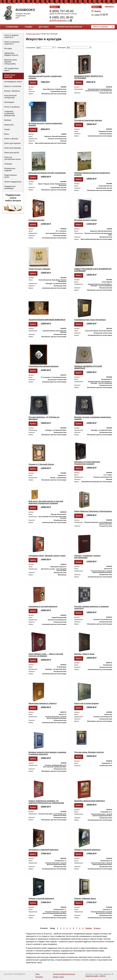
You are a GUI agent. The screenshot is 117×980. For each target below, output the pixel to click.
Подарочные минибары (10, 187)
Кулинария (9, 102)
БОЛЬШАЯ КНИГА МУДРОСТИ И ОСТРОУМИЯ (89, 77)
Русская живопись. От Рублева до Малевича (44, 418)
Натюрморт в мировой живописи (43, 850)
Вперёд (89, 928)
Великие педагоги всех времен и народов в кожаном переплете (47, 753)
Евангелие (9, 125)
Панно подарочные (13, 182)
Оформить (109, 7)
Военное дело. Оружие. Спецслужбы (11, 62)
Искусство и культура (10, 76)
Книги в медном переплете (11, 36)
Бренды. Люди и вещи (84, 654)
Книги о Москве (11, 139)
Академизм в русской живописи (43, 606)
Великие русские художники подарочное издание (93, 418)
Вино (7, 134)
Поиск (37, 974)
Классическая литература (11, 97)
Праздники (39, 977)
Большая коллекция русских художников (47, 173)
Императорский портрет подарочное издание (45, 77)
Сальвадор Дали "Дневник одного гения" (47, 556)
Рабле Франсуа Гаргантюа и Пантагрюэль (93, 511)
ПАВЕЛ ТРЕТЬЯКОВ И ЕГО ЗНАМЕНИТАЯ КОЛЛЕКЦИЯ (93, 270)
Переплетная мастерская (69, 27)
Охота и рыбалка (12, 107)
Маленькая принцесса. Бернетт (43, 703)
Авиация (8, 164)
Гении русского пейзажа (39, 269)
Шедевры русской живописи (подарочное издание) (87, 463)
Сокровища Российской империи (44, 366)
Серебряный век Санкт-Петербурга (90, 320)
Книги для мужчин (12, 143)
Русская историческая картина (88, 120)
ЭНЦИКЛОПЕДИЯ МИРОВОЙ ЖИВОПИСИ (47, 320)
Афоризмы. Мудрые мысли (11, 54)
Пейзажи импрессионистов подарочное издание (92, 174)
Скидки (28, 27)
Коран (7, 129)
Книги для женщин (13, 148)
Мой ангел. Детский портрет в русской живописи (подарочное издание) (46, 502)
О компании (12, 27)
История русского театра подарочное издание (45, 124)
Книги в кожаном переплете (12, 43)
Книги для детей (12, 153)
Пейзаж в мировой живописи (87, 850)
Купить (33, 83)
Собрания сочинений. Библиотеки (10, 113)
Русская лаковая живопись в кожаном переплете (91, 607)
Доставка (44, 27)
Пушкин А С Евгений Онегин (41, 464)
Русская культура (36, 220)
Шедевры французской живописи (90, 801)
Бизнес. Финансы (12, 91)
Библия (8, 120)
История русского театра (85, 220)
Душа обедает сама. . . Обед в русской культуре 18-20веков (46, 655)
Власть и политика (13, 86)
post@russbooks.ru (59, 20)
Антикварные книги (13, 82)
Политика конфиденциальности (64, 974)
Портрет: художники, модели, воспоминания (88, 557)
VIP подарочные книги (12, 69)
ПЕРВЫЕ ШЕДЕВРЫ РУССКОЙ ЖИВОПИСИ (88, 367)
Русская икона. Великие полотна (89, 752)
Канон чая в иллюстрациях (87, 703)
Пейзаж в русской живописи (41, 898)
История (8, 48)
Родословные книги (11, 176)
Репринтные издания (10, 169)
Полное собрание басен (85, 898)
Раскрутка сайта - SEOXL (96, 976)
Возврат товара (58, 977)
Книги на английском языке (12, 158)
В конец (97, 928)
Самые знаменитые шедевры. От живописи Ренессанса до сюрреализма (46, 802)
